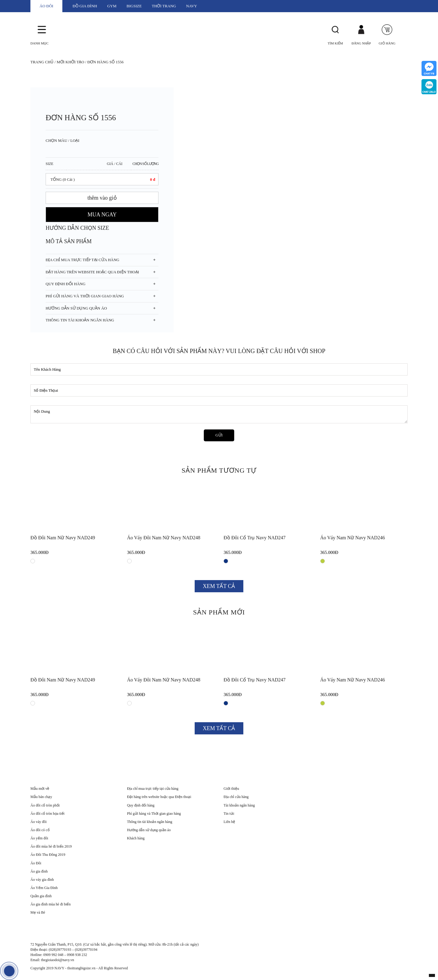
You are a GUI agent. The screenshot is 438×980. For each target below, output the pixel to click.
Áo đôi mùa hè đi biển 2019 (51, 846)
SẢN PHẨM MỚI (219, 612)
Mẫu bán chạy (41, 797)
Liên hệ (229, 822)
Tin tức (229, 814)
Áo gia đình (39, 871)
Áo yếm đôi (39, 838)
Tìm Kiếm (335, 43)
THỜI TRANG (164, 6)
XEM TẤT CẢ (219, 586)
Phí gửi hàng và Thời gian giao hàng (154, 814)
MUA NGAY (102, 215)
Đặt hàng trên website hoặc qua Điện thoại (159, 797)
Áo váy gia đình (42, 880)
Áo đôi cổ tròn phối (45, 805)
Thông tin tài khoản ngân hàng (150, 822)
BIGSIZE (134, 6)
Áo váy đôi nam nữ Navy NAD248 (164, 538)
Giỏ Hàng (387, 43)
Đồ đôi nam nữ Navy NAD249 (63, 538)
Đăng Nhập (361, 43)
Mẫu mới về (40, 789)
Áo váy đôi (38, 822)
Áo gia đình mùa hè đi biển (50, 904)
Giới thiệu (231, 789)
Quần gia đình (41, 896)
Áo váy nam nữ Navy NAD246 (353, 538)
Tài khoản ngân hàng (239, 805)
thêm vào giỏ (102, 198)
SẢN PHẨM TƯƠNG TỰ (219, 470)
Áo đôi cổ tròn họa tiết (47, 814)
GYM (112, 6)
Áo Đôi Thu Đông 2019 (48, 855)
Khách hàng (136, 838)
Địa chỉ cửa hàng (236, 797)
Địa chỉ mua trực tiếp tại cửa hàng (153, 789)
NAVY (192, 6)
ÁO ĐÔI (46, 6)
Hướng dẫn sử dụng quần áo (149, 830)
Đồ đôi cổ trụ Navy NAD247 (255, 538)
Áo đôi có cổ (40, 830)
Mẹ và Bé (38, 912)
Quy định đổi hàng (141, 805)
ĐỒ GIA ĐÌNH (85, 6)
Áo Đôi (36, 863)
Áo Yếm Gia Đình (44, 888)
